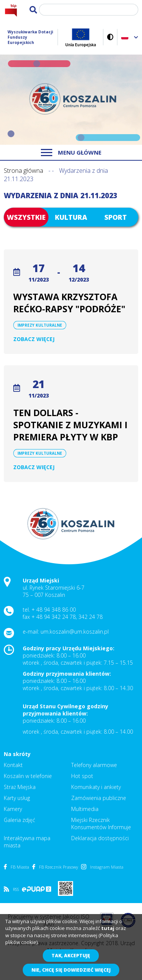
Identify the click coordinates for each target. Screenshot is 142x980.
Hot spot (82, 776)
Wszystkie (26, 217)
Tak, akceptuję (71, 956)
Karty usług (17, 798)
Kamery (13, 809)
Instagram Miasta (102, 867)
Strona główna (23, 171)
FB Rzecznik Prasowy (55, 867)
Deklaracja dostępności (100, 838)
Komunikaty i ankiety (96, 787)
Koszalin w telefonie (28, 776)
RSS (11, 889)
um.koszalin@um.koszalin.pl (75, 632)
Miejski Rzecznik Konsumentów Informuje (101, 823)
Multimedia (85, 809)
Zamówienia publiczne (99, 798)
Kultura (71, 217)
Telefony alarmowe (94, 765)
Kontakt (13, 765)
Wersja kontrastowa (110, 37)
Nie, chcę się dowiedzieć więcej (71, 970)
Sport (116, 217)
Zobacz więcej (34, 339)
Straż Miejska (20, 787)
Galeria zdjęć (20, 820)
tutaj (108, 928)
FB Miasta (16, 867)
